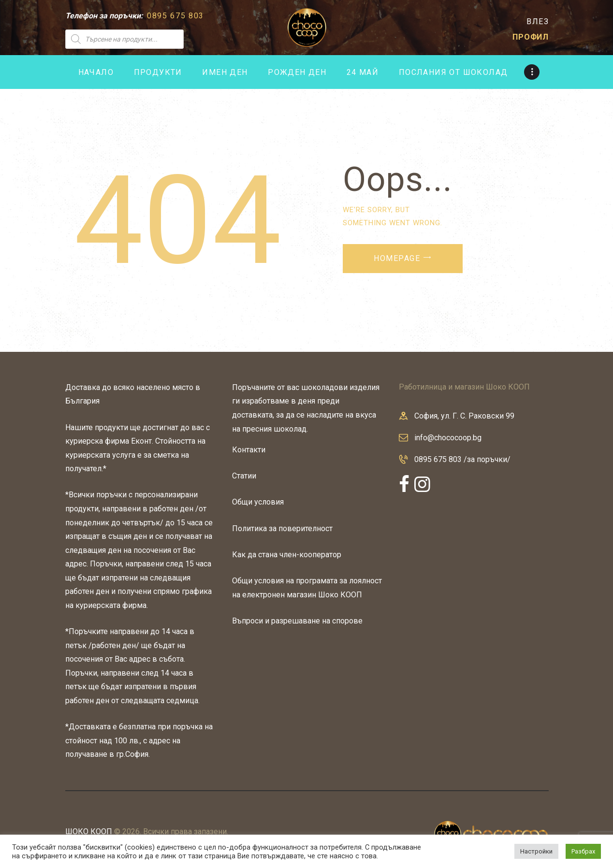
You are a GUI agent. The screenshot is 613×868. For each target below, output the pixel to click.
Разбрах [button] (583, 851)
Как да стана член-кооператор (287, 555)
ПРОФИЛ (531, 37)
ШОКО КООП (89, 832)
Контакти (249, 450)
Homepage (397, 258)
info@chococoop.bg (448, 438)
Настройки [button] (536, 851)
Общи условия (258, 502)
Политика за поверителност (282, 528)
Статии (244, 476)
